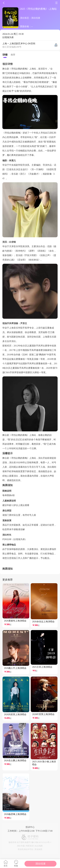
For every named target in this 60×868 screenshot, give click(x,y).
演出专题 (21, 846)
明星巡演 (30, 846)
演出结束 (40, 864)
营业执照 (38, 849)
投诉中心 (30, 827)
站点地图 (39, 846)
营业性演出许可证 (25, 849)
